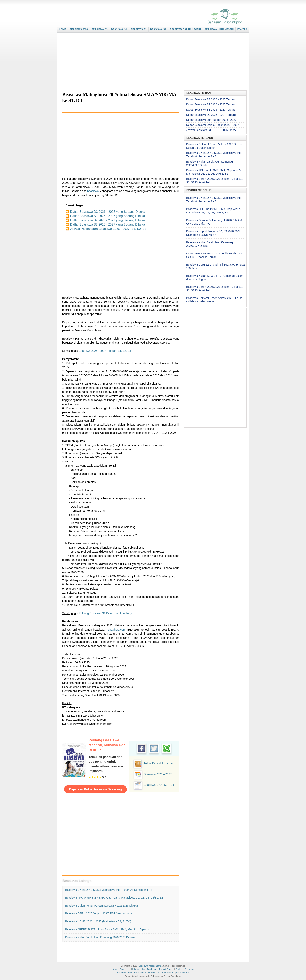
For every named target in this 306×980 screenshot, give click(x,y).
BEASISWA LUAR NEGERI (219, 29)
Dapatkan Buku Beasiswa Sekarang (95, 789)
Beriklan (179, 969)
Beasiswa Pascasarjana (150, 966)
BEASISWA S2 (139, 29)
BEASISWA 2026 (79, 29)
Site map (189, 969)
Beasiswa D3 (140, 973)
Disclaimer (152, 969)
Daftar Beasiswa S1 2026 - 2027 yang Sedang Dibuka (107, 216)
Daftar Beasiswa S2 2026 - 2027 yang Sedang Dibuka (107, 220)
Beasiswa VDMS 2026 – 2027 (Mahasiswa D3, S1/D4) (98, 921)
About (115, 969)
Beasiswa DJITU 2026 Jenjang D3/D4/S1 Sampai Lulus (99, 913)
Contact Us (125, 969)
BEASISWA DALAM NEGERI (185, 29)
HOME (62, 29)
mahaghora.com (116, 630)
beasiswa (93, 191)
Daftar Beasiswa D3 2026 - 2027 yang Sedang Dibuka (108, 212)
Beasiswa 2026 (125, 973)
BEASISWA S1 (119, 29)
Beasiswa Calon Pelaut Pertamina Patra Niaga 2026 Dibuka (101, 906)
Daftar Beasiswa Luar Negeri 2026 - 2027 (211, 120)
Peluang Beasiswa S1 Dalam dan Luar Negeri (107, 613)
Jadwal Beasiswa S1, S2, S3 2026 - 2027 (211, 130)
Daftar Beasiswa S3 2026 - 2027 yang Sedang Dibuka (107, 225)
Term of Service (166, 969)
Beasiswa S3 (182, 973)
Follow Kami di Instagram (159, 763)
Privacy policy (139, 969)
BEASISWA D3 (99, 29)
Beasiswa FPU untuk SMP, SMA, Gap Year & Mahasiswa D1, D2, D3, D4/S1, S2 (114, 898)
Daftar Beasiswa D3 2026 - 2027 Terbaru (211, 115)
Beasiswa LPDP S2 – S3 (159, 785)
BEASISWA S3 (158, 29)
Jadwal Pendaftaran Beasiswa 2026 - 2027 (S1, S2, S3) (109, 229)
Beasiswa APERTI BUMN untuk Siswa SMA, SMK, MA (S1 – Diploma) (108, 929)
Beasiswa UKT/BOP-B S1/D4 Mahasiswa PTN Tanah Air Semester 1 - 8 (109, 890)
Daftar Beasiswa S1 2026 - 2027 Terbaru (211, 110)
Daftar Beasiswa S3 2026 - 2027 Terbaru (211, 99)
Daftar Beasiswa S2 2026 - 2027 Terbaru (211, 104)
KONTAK (242, 29)
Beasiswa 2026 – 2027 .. (159, 774)
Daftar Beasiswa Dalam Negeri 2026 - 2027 (213, 125)
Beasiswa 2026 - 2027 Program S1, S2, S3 (105, 351)
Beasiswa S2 (168, 973)
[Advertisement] (152, 62)
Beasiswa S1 (154, 973)
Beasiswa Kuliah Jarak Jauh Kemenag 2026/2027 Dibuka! (100, 937)
